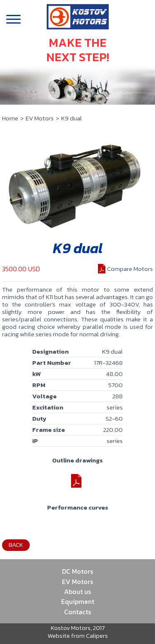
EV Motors (40, 118)
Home (10, 118)
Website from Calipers (78, 636)
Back (16, 545)
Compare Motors (130, 269)
